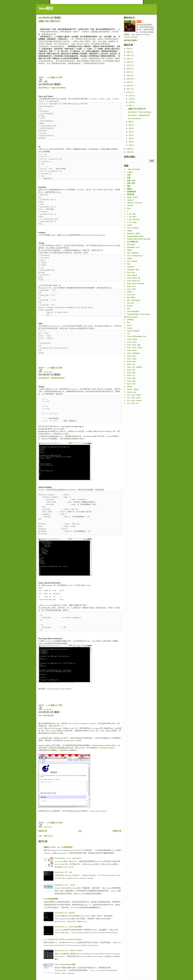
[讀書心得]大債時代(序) (49, 21)
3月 (130, 139)
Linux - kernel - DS (133, 278)
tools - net (131, 364)
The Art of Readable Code (137, 337)
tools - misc (131, 362)
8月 (130, 122)
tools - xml (131, 384)
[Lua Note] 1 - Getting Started (51, 378)
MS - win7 (131, 303)
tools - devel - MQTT (135, 348)
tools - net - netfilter (134, 367)
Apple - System (133, 197)
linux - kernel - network (135, 284)
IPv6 (129, 264)
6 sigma (130, 172)
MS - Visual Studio (134, 300)
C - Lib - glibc (132, 217)
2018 (129, 69)
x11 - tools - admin (134, 395)
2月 (130, 142)
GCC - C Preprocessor (135, 256)
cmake (130, 225)
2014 (129, 82)
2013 (129, 86)
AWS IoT (130, 206)
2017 (129, 72)
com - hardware (133, 228)
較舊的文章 (117, 831)
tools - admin (132, 339)
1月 (130, 145)
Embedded (131, 245)
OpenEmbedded (133, 311)
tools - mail (131, 356)
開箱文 (130, 189)
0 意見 (60, 78)
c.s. (140, 21)
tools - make (132, 359)
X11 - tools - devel (134, 398)
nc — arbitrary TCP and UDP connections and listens (63, 940)
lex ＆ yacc (131, 273)
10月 (131, 102)
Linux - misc (131, 286)
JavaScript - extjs (133, 270)
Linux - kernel (132, 275)
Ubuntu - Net (132, 392)
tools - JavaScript (133, 353)
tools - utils (131, 373)
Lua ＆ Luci (48, 372)
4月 (130, 135)
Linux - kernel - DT (134, 281)
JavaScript (131, 267)
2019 (129, 65)
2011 (129, 92)
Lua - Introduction (46, 716)
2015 (129, 79)
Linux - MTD (131, 289)
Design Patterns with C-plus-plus (139, 239)
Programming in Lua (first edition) (104, 746)
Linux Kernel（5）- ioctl (63, 872)
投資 (129, 178)
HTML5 (130, 259)
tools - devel (132, 342)
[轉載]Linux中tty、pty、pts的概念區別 (58, 847)
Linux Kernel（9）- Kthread (65, 913)
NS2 (128, 309)
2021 (129, 59)
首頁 (80, 831)
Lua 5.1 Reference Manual (104, 748)
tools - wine (131, 381)
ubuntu (130, 387)
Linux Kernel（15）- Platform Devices (69, 951)
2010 (129, 149)
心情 (129, 175)
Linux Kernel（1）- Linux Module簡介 (68, 927)
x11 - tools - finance (134, 401)
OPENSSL (130, 320)
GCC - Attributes (133, 253)
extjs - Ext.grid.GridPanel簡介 (65, 965)
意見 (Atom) (49, 836)
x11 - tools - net (133, 403)
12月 (131, 96)
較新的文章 (43, 831)
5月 (130, 132)
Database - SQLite (134, 234)
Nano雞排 (46, 9)
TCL (128, 334)
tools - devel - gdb (134, 345)
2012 (129, 89)
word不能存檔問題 (51, 899)
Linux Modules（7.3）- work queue (68, 858)
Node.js (130, 306)
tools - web (131, 378)
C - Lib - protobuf (133, 220)
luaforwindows (77, 811)
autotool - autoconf (134, 203)
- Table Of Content (134, 169)
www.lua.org (43, 746)
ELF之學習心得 (133, 242)
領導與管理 (131, 192)
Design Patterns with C (135, 236)
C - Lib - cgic (131, 214)
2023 (129, 52)
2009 (129, 152)
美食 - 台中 (131, 181)
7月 (130, 125)
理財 (46, 82)
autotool (130, 200)
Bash (129, 209)
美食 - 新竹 (131, 183)
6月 (130, 129)
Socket (130, 328)
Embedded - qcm (133, 247)
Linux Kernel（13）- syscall (65, 885)
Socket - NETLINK (133, 331)
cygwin (130, 231)
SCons (129, 325)
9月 (130, 106)
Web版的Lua (54, 750)
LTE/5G (130, 292)
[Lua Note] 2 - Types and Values (52, 88)
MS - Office (131, 298)
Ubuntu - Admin (133, 389)
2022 (129, 55)
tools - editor (132, 350)
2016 (129, 76)
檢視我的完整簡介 (131, 40)
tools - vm (131, 375)
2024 (129, 49)
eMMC (129, 250)
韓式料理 (131, 195)
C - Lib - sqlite (132, 222)
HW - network (132, 261)
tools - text (131, 370)
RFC (128, 323)
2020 (129, 62)
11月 (131, 99)
